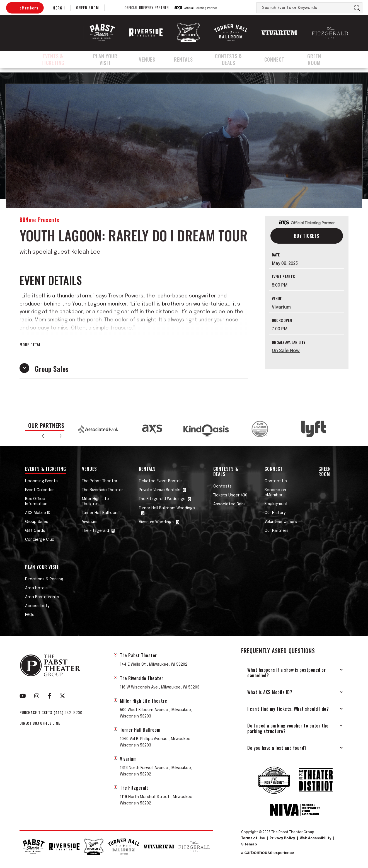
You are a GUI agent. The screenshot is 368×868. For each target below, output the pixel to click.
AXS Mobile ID (38, 513)
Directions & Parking (44, 579)
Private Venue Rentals (160, 490)
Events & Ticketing (55, 59)
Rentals (188, 59)
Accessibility (37, 606)
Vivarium (281, 307)
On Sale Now (286, 351)
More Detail (31, 345)
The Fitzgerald (95, 531)
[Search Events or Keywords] (304, 8)
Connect (282, 59)
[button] (45, 436)
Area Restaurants (42, 597)
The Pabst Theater (100, 481)
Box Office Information (36, 501)
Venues (155, 59)
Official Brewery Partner (147, 8)
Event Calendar (39, 490)
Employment (276, 504)
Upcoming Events (41, 481)
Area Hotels (36, 588)
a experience (267, 853)
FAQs (30, 615)
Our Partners (277, 531)
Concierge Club (40, 540)
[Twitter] (62, 696)
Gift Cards (35, 531)
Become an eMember (275, 493)
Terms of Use (253, 838)
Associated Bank (229, 504)
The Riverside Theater (102, 490)
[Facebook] (49, 696)
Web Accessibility (316, 838)
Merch (59, 8)
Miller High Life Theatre (95, 501)
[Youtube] (23, 696)
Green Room (87, 7)
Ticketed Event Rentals (161, 481)
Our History (275, 513)
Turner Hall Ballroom (100, 513)
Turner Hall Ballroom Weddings (167, 508)
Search (357, 8)
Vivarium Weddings (156, 522)
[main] (184, 242)
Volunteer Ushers (281, 522)
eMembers (29, 8)
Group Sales (37, 522)
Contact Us (276, 481)
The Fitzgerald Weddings (162, 499)
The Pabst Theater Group (55, 33)
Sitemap (249, 845)
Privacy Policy (282, 838)
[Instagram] (37, 696)
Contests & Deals (235, 59)
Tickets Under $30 (230, 495)
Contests (222, 486)
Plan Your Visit (112, 59)
